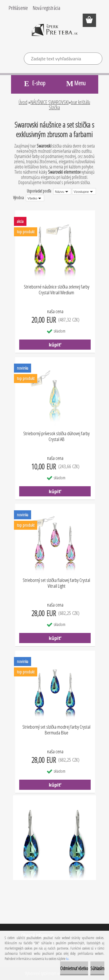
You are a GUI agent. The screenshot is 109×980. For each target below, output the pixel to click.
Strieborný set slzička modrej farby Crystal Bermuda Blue (56, 730)
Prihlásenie (18, 8)
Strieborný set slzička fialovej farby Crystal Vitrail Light (56, 583)
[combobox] (62, 191)
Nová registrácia (47, 8)
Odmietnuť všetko (74, 968)
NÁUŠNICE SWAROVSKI (50, 102)
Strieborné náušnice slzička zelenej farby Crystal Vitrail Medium (57, 290)
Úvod (23, 102)
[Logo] (54, 34)
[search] (95, 59)
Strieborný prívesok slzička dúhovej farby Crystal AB (56, 437)
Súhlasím (97, 968)
